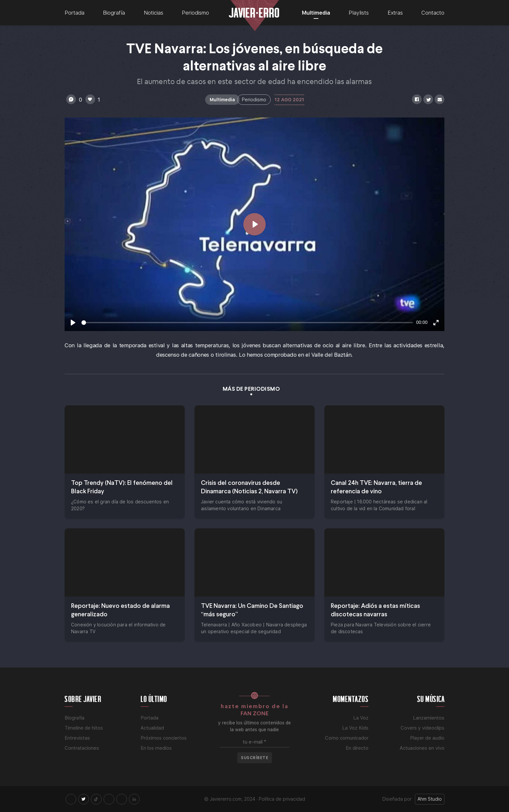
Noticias (154, 13)
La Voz (361, 718)
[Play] (73, 323)
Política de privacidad (282, 799)
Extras (395, 13)
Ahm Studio (430, 799)
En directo (357, 748)
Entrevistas (77, 738)
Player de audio (427, 738)
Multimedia (316, 13)
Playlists (359, 13)
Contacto (433, 13)
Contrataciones (82, 748)
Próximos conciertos (164, 738)
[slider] (247, 323)
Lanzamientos (429, 718)
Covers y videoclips (422, 728)
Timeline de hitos (84, 728)
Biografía (114, 13)
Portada (74, 13)
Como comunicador (347, 738)
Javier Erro (254, 12)
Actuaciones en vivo (422, 748)
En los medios (156, 748)
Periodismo (195, 13)
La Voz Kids (355, 728)
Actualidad (152, 728)
